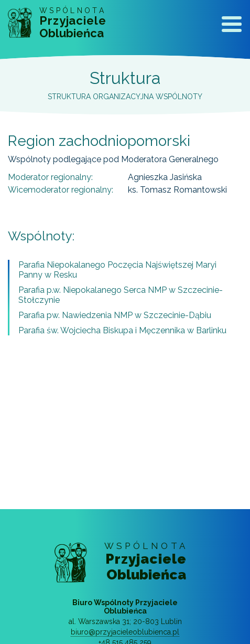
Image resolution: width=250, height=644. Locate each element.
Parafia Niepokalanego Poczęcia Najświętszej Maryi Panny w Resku (117, 270)
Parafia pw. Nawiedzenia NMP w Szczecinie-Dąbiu (115, 315)
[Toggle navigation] (232, 26)
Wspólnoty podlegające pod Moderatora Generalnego (113, 159)
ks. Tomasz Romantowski (177, 190)
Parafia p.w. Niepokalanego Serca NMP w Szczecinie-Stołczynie (121, 295)
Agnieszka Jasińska (165, 177)
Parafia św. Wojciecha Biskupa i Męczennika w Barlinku (122, 330)
